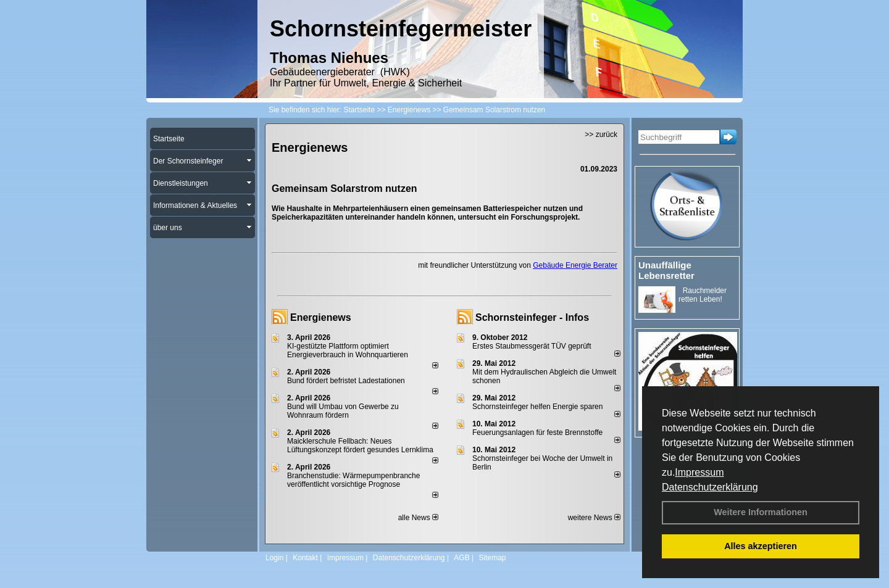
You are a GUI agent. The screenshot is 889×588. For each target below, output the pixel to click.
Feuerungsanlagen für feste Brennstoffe (537, 433)
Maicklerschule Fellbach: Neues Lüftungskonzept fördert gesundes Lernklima (360, 445)
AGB (461, 558)
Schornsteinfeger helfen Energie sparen (537, 407)
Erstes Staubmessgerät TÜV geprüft (532, 346)
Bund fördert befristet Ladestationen (346, 381)
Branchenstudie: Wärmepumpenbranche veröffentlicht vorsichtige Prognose (353, 480)
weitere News (594, 518)
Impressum (699, 472)
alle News (418, 518)
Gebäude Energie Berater (575, 265)
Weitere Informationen (761, 512)
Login (274, 558)
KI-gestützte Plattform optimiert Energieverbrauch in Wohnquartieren (348, 350)
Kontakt (305, 558)
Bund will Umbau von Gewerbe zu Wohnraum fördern (343, 411)
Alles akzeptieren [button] (761, 546)
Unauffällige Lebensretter (666, 270)
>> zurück (601, 135)
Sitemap (492, 558)
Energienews (321, 317)
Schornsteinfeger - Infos (532, 317)
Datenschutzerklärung (710, 487)
